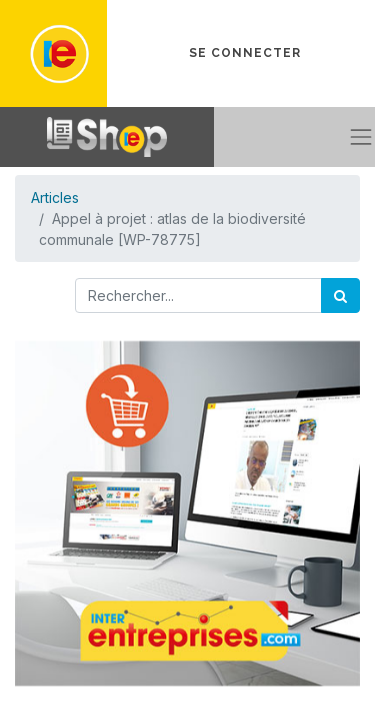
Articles (55, 197)
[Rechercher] (340, 295)
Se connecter (245, 53)
